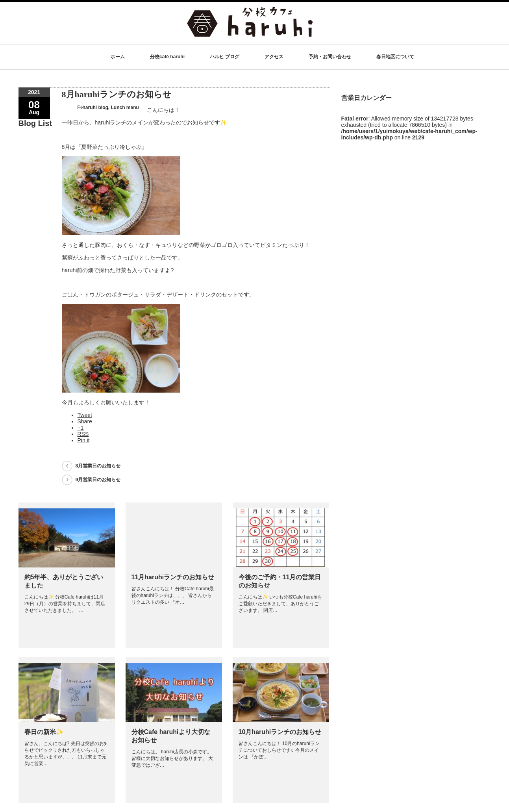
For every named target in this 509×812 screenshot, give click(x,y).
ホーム (118, 57)
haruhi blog (95, 108)
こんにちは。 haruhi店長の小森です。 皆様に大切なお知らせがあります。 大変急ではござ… (172, 758)
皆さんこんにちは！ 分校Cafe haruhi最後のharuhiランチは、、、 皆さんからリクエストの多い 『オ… (173, 595)
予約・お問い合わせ (330, 57)
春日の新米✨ (44, 732)
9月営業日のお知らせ (98, 480)
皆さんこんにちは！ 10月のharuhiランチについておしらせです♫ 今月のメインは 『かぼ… (279, 750)
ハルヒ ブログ (225, 57)
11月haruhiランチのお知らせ (173, 577)
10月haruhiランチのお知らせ (280, 732)
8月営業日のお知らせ (98, 466)
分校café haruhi (167, 57)
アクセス (274, 57)
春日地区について (395, 57)
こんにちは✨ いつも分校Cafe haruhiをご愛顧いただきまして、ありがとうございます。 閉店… (280, 604)
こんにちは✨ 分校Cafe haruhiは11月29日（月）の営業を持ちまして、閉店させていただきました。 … (65, 604)
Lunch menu (125, 108)
